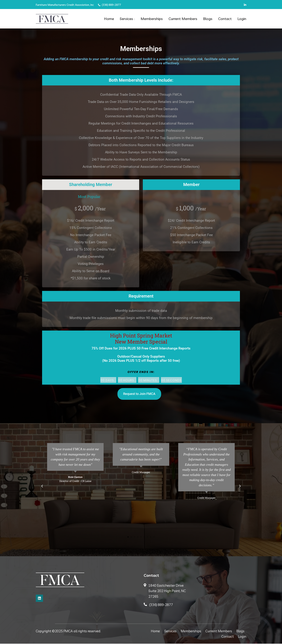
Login (242, 19)
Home (109, 19)
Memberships (152, 19)
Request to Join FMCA (139, 394)
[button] (42, 487)
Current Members (183, 19)
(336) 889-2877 (110, 5)
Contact (225, 19)
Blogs (208, 19)
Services (126, 19)
